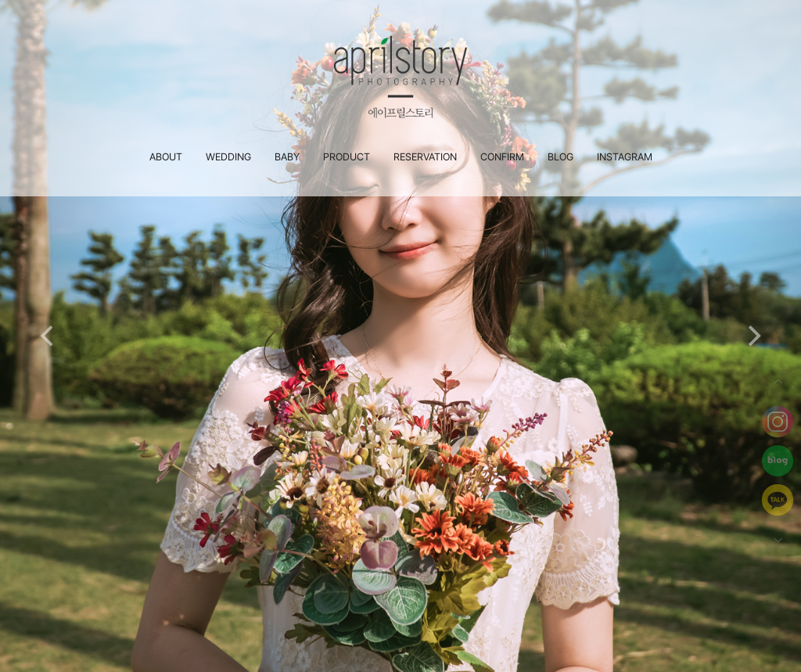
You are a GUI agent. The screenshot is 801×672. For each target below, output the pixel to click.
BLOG (560, 157)
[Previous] (48, 336)
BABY (287, 157)
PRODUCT (347, 157)
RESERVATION (425, 157)
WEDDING (228, 157)
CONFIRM (502, 157)
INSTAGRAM (625, 157)
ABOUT (166, 157)
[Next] (753, 336)
